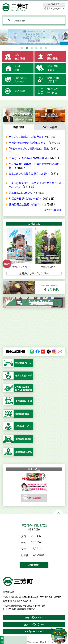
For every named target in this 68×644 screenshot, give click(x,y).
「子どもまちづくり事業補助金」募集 (29, 149)
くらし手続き (18, 68)
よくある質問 (54, 4)
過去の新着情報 (53, 210)
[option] (34, 37)
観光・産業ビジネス (53, 80)
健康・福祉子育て (53, 68)
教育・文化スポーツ (20, 80)
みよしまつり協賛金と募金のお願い (29, 174)
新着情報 (19, 127)
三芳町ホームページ (34, 632)
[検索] (34, 21)
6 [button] (46, 48)
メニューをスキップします (34, 2)
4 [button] (36, 48)
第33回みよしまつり (21, 193)
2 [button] (27, 48)
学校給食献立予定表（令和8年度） (28, 143)
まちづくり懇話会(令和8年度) (26, 137)
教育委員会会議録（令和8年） (25, 205)
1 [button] (22, 48)
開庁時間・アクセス (34, 618)
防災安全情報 (20, 57)
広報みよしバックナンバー (34, 273)
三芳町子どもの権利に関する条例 (28, 158)
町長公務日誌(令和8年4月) (25, 199)
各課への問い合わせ (34, 625)
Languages (55, 9)
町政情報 (20, 91)
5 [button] (41, 48)
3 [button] (32, 48)
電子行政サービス (52, 91)
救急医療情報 (52, 57)
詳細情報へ (34, 565)
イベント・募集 (49, 127)
